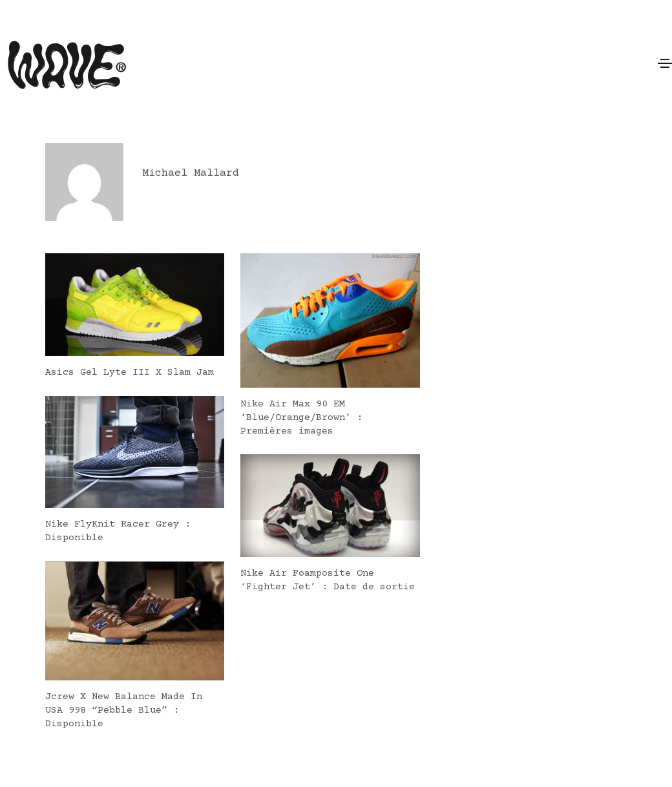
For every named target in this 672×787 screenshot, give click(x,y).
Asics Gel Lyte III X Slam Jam (130, 373)
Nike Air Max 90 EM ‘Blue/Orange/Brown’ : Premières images (301, 418)
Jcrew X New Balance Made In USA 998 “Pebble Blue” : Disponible (124, 708)
